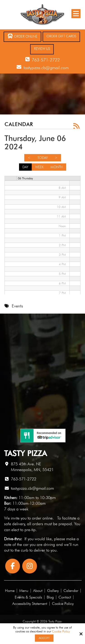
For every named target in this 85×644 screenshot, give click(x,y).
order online (42, 518)
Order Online (22, 36)
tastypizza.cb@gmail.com (46, 68)
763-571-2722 (46, 60)
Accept (44, 638)
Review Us (42, 49)
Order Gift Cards (61, 36)
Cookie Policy (61, 631)
